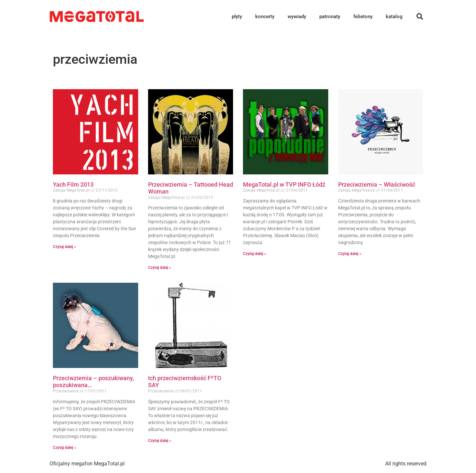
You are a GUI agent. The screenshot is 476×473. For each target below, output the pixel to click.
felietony (363, 17)
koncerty (265, 17)
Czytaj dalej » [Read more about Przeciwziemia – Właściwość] (350, 254)
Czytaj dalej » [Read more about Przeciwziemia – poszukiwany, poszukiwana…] (64, 448)
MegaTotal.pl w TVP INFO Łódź (284, 184)
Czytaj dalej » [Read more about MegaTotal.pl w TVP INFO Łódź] (255, 254)
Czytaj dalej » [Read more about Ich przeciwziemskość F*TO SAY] (160, 441)
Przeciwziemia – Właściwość (377, 184)
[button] (420, 17)
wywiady (297, 17)
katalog (394, 17)
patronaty (330, 17)
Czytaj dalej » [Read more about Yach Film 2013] (64, 247)
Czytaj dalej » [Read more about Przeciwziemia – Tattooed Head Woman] (160, 268)
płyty (237, 17)
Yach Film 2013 (73, 184)
